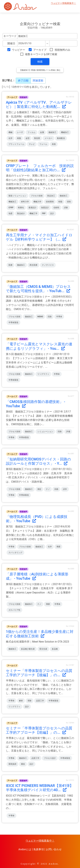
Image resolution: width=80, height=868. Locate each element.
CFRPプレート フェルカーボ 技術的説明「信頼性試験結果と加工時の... (40, 168)
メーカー (49, 138)
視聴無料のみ (62, 50)
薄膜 (58, 547)
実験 (30, 701)
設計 (52, 213)
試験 (66, 208)
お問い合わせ (54, 849)
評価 (68, 432)
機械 (10, 132)
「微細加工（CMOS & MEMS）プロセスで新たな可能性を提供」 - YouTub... (38, 289)
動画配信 (61, 138)
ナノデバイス (48, 265)
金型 (28, 138)
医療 (10, 265)
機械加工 (65, 132)
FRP (44, 213)
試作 (65, 489)
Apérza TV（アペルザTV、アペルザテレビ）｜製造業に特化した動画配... (39, 105)
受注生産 (43, 649)
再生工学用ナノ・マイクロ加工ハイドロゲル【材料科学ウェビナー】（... (39, 237)
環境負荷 (12, 764)
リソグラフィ (43, 374)
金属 (42, 132)
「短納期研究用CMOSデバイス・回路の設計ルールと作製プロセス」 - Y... (38, 461)
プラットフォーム (16, 144)
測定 (39, 489)
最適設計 (32, 208)
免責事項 (39, 849)
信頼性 (56, 208)
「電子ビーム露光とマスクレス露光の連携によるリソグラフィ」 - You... (39, 346)
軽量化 (21, 208)
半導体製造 (13, 323)
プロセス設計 (50, 758)
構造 (23, 764)
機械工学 (33, 213)
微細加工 (52, 132)
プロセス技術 (37, 196)
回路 (50, 317)
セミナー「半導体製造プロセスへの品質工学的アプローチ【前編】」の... (39, 730)
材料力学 (25, 202)
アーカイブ (40, 50)
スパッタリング (15, 553)
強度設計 (45, 208)
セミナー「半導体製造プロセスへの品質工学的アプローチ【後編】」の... (39, 673)
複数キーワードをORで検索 (41, 54)
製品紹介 (21, 213)
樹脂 (19, 138)
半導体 (59, 317)
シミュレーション (45, 432)
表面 (54, 144)
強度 (10, 213)
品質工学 (40, 701)
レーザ (20, 132)
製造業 (37, 138)
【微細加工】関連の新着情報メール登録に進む (40, 70)
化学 (10, 138)
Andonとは (25, 849)
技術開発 (50, 202)
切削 (69, 202)
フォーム (43, 144)
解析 (21, 701)
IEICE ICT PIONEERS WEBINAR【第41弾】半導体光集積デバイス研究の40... (40, 788)
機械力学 (37, 202)
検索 (40, 62)
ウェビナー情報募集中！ (63, 3)
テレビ (32, 144)
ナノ (48, 489)
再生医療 (33, 265)
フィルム (31, 132)
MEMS (40, 317)
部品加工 (51, 196)
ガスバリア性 (14, 610)
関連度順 (38, 81)
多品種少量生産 (28, 649)
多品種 (55, 649)
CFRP (11, 208)
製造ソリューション (17, 196)
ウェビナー (19, 50)
